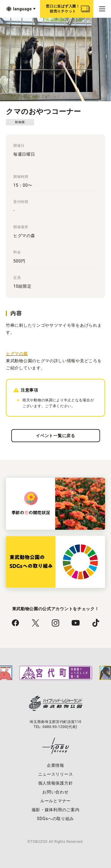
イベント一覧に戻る (55, 436)
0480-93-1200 (55, 727)
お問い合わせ (55, 792)
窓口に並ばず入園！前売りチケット (63, 9)
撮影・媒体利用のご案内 (56, 810)
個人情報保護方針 (56, 783)
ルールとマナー (55, 801)
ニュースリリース (56, 774)
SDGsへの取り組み (55, 819)
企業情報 (55, 765)
